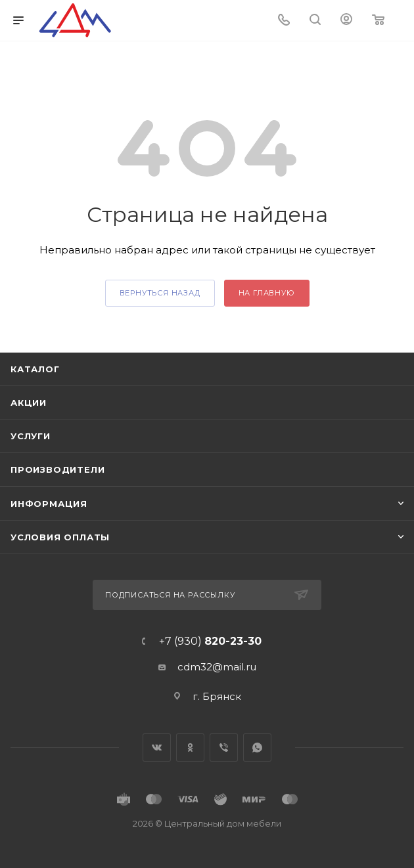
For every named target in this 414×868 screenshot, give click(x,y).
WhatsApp (257, 748)
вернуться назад (160, 293)
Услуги (31, 436)
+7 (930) (210, 641)
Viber (224, 748)
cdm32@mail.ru (217, 667)
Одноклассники (190, 748)
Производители (57, 469)
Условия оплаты (60, 537)
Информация (49, 504)
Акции (29, 402)
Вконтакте (157, 748)
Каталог (35, 369)
